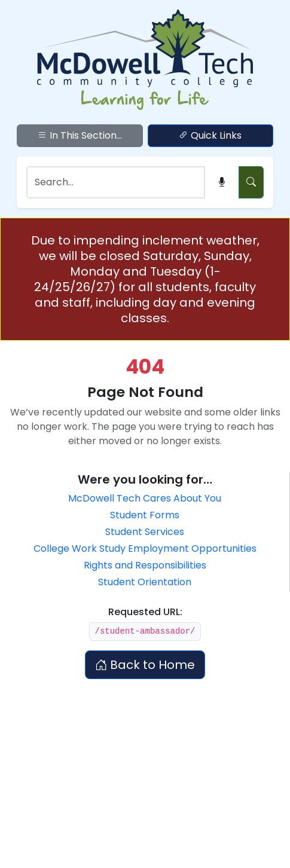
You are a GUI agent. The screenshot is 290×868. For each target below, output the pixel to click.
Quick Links (210, 135)
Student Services (145, 532)
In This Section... (80, 135)
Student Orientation (145, 582)
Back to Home (145, 665)
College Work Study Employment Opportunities (145, 548)
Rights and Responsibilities (145, 565)
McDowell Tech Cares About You (145, 498)
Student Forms (145, 515)
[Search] (116, 182)
